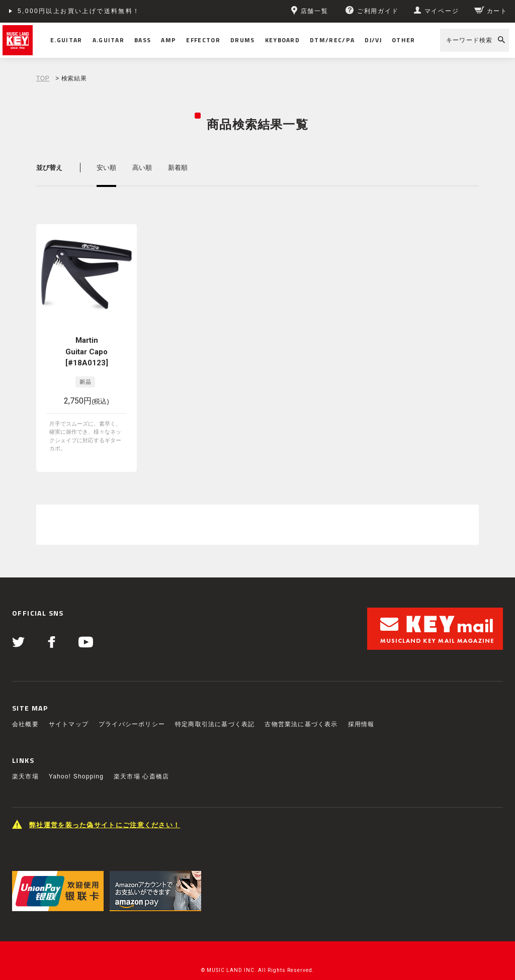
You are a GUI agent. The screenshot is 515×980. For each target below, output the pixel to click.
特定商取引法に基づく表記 (215, 708)
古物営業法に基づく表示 (301, 708)
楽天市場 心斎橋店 (141, 760)
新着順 (178, 168)
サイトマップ (69, 708)
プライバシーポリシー (132, 708)
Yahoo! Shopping (76, 760)
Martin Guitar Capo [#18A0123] (87, 352)
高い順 (142, 168)
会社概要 (25, 708)
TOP (43, 78)
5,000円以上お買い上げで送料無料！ (79, 11)
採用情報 (361, 708)
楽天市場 (25, 760)
